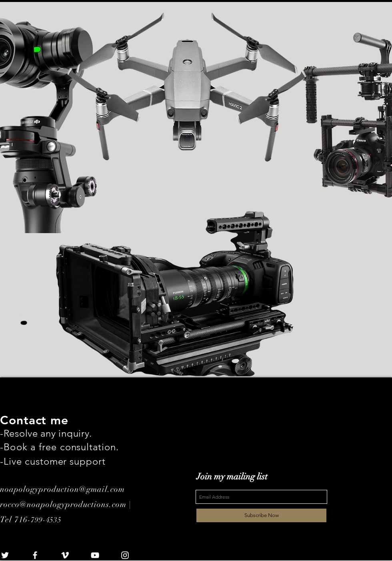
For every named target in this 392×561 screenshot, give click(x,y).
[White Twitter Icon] (5, 555)
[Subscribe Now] (261, 515)
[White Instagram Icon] (125, 555)
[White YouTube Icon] (95, 555)
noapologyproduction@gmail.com (62, 489)
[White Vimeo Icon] (65, 555)
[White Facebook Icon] (35, 555)
